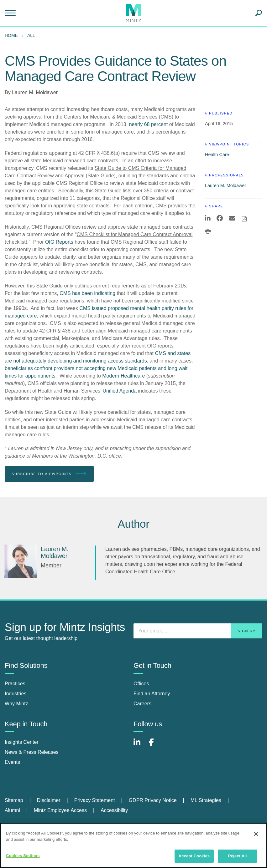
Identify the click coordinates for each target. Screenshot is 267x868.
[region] (133, 845)
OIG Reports (59, 242)
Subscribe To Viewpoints (49, 474)
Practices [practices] (15, 684)
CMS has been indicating (87, 293)
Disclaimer (49, 800)
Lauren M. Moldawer (35, 92)
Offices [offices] (141, 684)
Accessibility (114, 810)
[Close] (256, 834)
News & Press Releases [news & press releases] (32, 752)
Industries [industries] (16, 694)
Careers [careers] (142, 704)
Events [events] (12, 762)
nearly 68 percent (149, 124)
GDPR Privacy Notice (153, 800)
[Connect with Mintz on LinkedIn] (140, 746)
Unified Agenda (120, 391)
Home (11, 35)
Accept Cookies (194, 856)
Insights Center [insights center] (22, 742)
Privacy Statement (95, 800)
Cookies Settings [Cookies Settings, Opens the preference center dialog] (23, 856)
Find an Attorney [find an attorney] (152, 694)
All (31, 35)
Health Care (217, 155)
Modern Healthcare (123, 376)
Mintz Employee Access (60, 810)
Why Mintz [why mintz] (16, 704)
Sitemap (14, 800)
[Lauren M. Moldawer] (20, 561)
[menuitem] (13, 35)
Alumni (12, 810)
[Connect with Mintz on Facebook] (155, 746)
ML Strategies (206, 800)
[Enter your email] (198, 631)
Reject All (237, 856)
